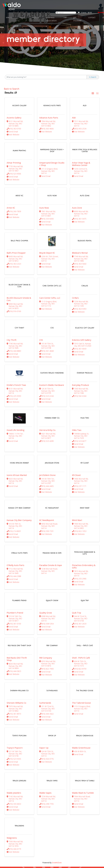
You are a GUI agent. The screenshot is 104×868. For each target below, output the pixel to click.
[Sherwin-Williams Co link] (19, 646)
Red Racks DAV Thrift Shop (17, 618)
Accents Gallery (14, 118)
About (22, 17)
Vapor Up (44, 700)
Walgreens (12, 783)
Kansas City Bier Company (19, 490)
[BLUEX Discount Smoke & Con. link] (19, 271)
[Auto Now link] (52, 188)
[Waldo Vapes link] (52, 729)
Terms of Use (65, 864)
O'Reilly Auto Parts (15, 531)
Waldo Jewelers (14, 741)
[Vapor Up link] (52, 688)
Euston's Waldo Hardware (52, 364)
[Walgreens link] (19, 771)
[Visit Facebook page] (91, 850)
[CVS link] (52, 310)
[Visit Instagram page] (99, 850)
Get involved (77, 19)
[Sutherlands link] (52, 646)
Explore (35, 17)
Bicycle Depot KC (47, 242)
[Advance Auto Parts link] (52, 106)
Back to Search (12, 89)
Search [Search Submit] (93, 77)
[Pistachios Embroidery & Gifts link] (85, 519)
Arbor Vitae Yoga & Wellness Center (81, 160)
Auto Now (44, 201)
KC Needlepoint (47, 490)
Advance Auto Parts (49, 118)
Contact (92, 17)
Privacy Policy (76, 864)
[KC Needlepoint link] (52, 478)
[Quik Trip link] (85, 563)
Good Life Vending (16, 405)
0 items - (83, 13)
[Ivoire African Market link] (19, 437)
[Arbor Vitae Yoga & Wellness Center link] (85, 147)
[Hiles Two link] (85, 393)
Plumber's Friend (15, 575)
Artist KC (11, 201)
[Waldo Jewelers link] (19, 729)
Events (9, 17)
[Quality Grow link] (52, 563)
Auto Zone (77, 201)
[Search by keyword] (46, 77)
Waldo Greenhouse (81, 700)
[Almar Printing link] (19, 147)
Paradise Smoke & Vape (51, 531)
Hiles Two (77, 405)
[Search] (54, 13)
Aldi (74, 118)
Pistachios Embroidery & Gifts (84, 533)
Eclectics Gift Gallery (82, 322)
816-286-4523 (56, 854)
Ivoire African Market (17, 449)
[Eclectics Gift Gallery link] (85, 310)
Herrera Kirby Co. (48, 405)
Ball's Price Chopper (16, 242)
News (66, 851)
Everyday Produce (80, 364)
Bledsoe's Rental (80, 242)
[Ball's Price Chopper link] (19, 230)
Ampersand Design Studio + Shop (52, 160)
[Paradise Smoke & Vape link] (52, 519)
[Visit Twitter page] (95, 850)
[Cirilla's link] (85, 271)
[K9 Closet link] (85, 437)
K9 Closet (76, 449)
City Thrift (12, 322)
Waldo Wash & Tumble (83, 741)
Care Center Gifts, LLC (50, 284)
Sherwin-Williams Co (16, 658)
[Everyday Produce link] (85, 352)
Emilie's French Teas (16, 364)
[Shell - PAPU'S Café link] (85, 605)
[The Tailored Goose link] (85, 646)
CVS (41, 322)
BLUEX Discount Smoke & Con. (19, 285)
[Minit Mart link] (85, 478)
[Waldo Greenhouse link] (85, 688)
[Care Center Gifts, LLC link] (52, 271)
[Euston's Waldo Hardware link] (52, 352)
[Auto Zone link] (85, 188)
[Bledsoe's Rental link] (85, 230)
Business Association (51, 19)
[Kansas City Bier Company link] (19, 478)
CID (65, 17)
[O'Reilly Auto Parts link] (19, 519)
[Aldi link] (85, 106)
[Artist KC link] (19, 188)
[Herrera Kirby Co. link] (52, 393)
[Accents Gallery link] (19, 106)
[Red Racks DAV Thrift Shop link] (19, 605)
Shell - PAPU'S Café (81, 617)
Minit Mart (77, 490)
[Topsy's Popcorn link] (19, 688)
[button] (93, 93)
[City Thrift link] (19, 310)
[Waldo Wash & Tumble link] (85, 729)
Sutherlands (45, 658)
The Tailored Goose (81, 658)
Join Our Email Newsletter (52, 842)
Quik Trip (77, 575)
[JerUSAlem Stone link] (52, 437)
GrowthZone (57, 804)
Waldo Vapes (45, 741)
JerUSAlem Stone (47, 449)
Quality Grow (46, 575)
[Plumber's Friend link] (19, 563)
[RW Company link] (52, 605)
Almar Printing (14, 159)
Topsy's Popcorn (15, 700)
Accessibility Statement (50, 864)
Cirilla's (75, 284)
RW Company (46, 617)
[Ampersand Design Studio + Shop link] (52, 147)
